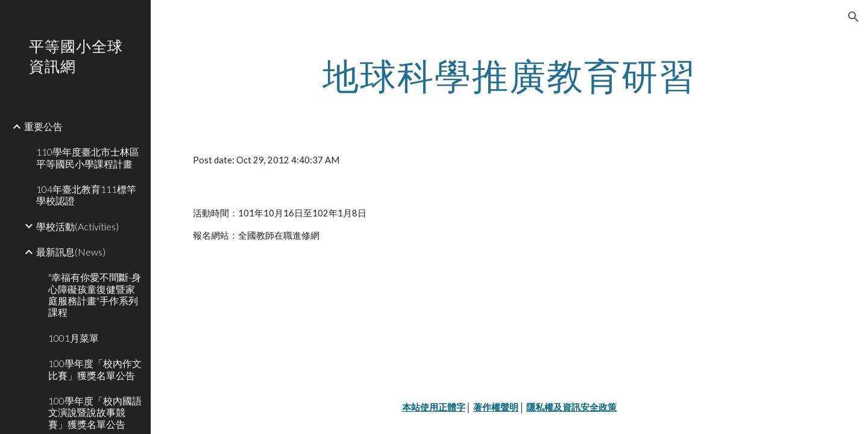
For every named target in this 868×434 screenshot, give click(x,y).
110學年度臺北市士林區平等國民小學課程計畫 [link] (88, 157)
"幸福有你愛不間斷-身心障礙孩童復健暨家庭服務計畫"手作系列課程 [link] (95, 294)
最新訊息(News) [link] (71, 252)
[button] (854, 17)
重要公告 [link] (43, 126)
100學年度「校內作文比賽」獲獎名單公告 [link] (95, 369)
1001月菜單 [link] (74, 338)
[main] (510, 75)
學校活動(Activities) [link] (77, 226)
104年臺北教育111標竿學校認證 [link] (86, 195)
